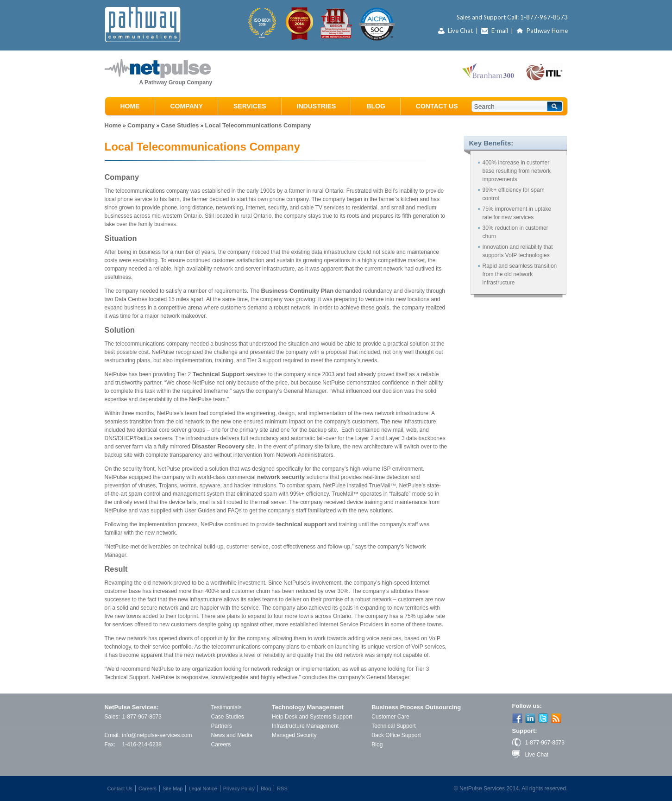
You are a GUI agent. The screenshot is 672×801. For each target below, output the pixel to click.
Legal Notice (203, 788)
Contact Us (437, 106)
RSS (282, 788)
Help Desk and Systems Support (312, 717)
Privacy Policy (239, 788)
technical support (301, 524)
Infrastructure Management (305, 726)
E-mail (500, 31)
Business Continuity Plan (297, 291)
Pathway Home (547, 31)
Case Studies (180, 125)
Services (250, 106)
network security (281, 477)
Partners (222, 726)
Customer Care (390, 717)
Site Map (173, 788)
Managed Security (294, 735)
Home (130, 106)
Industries (317, 106)
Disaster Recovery (218, 446)
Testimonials (226, 707)
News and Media (232, 735)
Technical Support (219, 374)
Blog (376, 106)
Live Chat (460, 31)
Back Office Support (396, 735)
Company (187, 106)
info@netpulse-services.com (157, 735)
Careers (221, 744)
